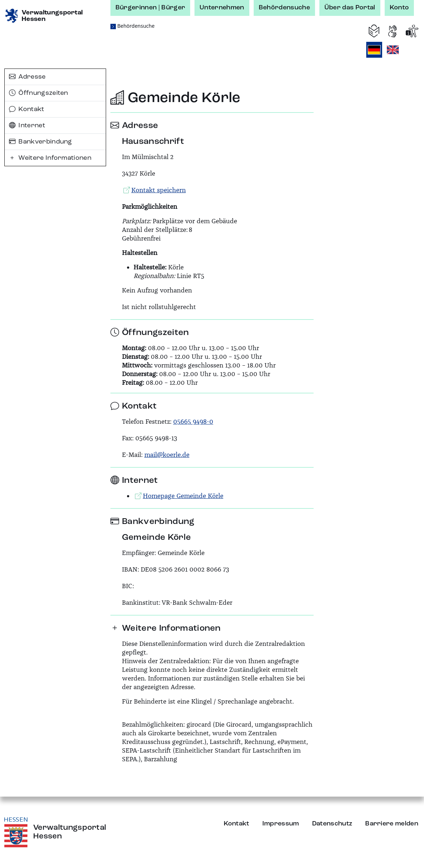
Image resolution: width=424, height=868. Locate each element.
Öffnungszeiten (39, 93)
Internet (27, 125)
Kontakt (27, 109)
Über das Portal (350, 8)
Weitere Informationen (50, 158)
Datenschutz (332, 824)
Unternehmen (222, 8)
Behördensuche (284, 8)
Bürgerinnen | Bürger (150, 8)
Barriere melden (392, 824)
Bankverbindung (41, 142)
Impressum (281, 824)
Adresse (27, 77)
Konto (399, 8)
